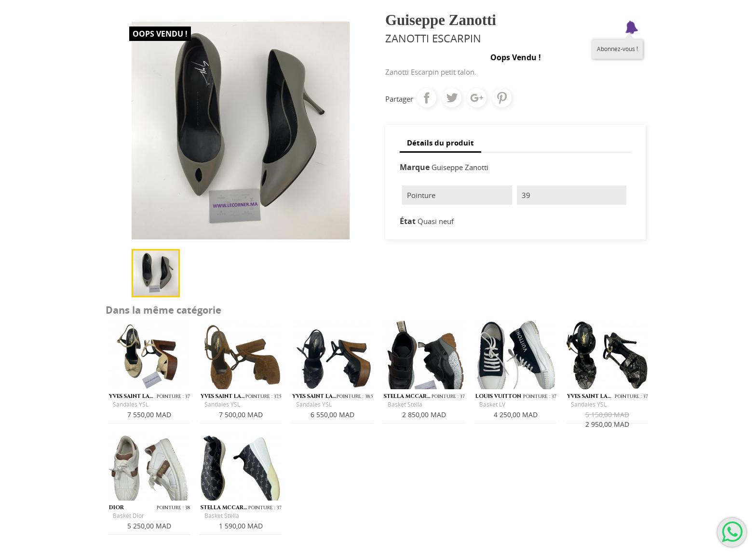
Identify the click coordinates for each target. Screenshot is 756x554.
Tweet (452, 98)
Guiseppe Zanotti (460, 167)
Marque (415, 167)
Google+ (477, 98)
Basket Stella (405, 404)
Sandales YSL (131, 404)
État (408, 221)
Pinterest (502, 98)
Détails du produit (440, 143)
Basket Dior (128, 516)
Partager (427, 98)
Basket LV (492, 404)
